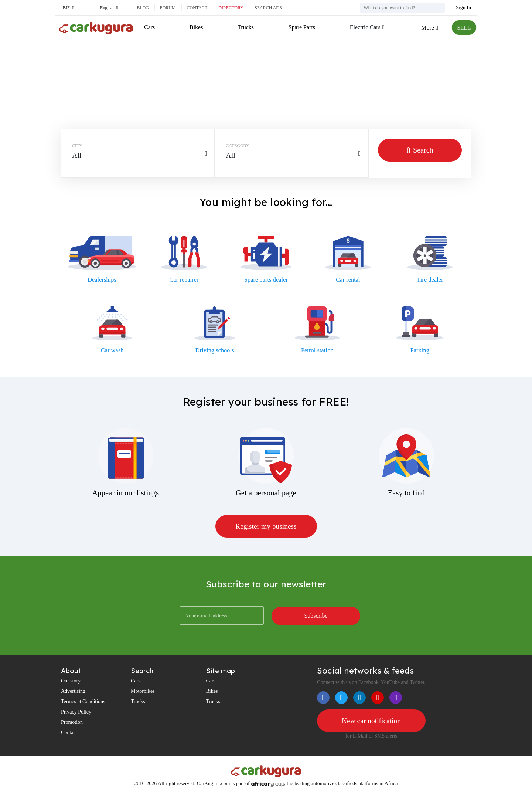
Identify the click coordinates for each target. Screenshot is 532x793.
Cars (149, 27)
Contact (197, 8)
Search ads (268, 8)
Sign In (463, 8)
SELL (464, 28)
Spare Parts (301, 27)
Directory (231, 8)
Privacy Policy (76, 712)
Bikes (196, 27)
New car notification (371, 721)
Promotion (72, 723)
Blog (143, 8)
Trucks (245, 27)
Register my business (266, 526)
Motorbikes (143, 692)
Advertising (73, 692)
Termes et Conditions (83, 702)
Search (420, 150)
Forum (168, 8)
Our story (71, 681)
